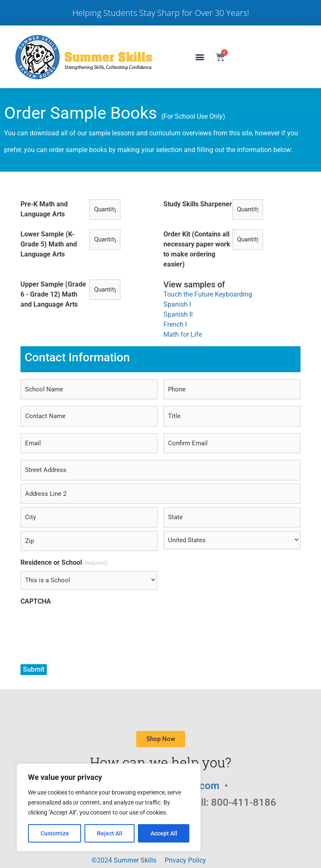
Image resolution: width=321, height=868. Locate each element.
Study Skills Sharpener (198, 204)
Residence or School (64, 563)
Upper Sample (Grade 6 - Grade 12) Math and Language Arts (53, 294)
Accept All (164, 833)
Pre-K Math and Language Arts (44, 209)
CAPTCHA (36, 601)
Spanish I (177, 304)
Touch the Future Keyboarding (208, 294)
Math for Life (183, 334)
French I (175, 324)
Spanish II (178, 314)
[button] (200, 57)
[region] (109, 807)
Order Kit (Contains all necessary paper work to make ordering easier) (197, 249)
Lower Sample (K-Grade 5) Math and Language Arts (49, 244)
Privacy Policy (185, 860)
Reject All (110, 833)
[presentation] (84, 626)
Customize (55, 833)
